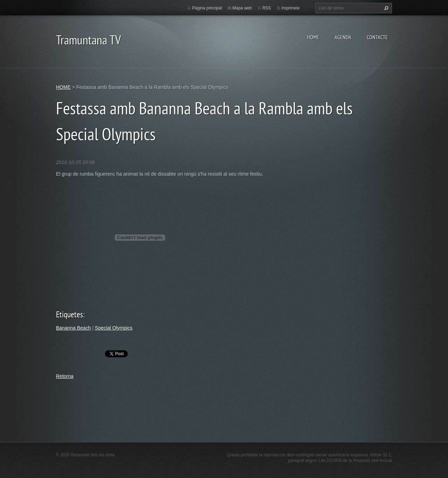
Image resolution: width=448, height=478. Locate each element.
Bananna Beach (73, 328)
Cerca (385, 8)
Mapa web (242, 8)
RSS (267, 8)
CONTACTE (377, 37)
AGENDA (343, 37)
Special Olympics (114, 328)
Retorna (65, 376)
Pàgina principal (207, 8)
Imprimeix (290, 8)
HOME (313, 37)
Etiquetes (69, 314)
